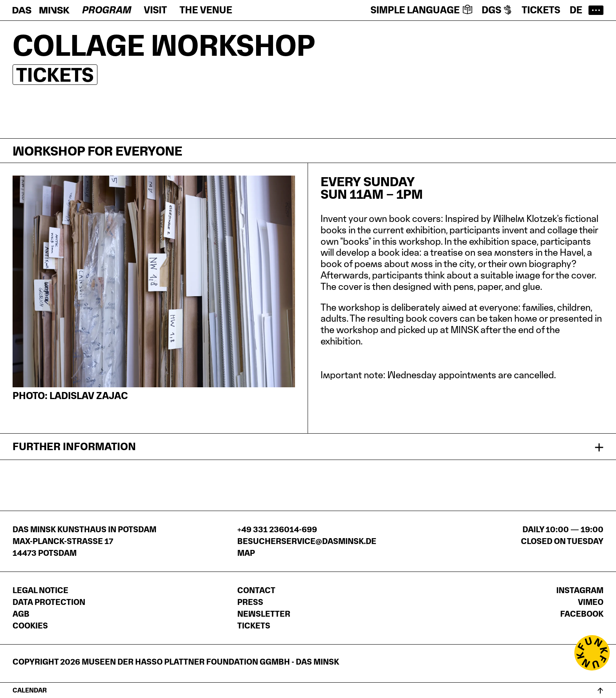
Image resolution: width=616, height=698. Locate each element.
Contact (256, 590)
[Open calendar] (308, 690)
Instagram (580, 590)
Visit (155, 10)
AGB (21, 614)
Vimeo (591, 602)
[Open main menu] (596, 10)
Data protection (49, 602)
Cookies (30, 626)
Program (107, 10)
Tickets (541, 10)
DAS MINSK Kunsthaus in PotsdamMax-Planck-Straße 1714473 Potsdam (84, 541)
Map (246, 553)
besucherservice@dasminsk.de (307, 541)
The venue (206, 10)
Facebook (582, 614)
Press (250, 602)
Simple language (421, 10)
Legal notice (40, 590)
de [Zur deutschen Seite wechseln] (576, 10)
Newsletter (264, 614)
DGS (497, 10)
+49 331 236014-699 (277, 529)
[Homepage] (41, 10)
